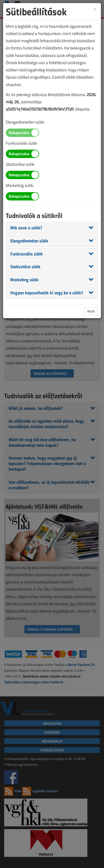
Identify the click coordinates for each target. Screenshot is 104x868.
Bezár (91, 311)
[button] (26, 227)
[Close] (95, 9)
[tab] (52, 228)
